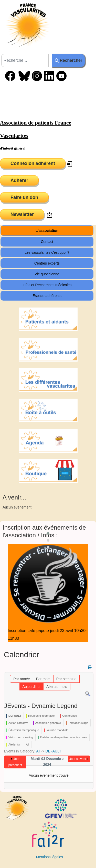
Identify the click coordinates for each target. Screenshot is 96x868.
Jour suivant (78, 759)
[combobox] (25, 60)
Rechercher (68, 60)
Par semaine (66, 679)
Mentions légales (50, 857)
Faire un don (24, 197)
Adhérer (19, 180)
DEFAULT (53, 751)
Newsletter (22, 214)
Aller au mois (57, 687)
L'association (47, 231)
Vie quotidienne (47, 274)
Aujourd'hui (31, 687)
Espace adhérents (47, 296)
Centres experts (47, 263)
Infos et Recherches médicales (47, 285)
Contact (47, 242)
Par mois (43, 679)
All (38, 751)
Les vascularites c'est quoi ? (47, 252)
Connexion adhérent (33, 163)
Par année (22, 679)
